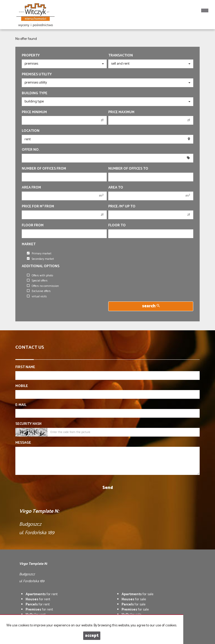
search (151, 306)
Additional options (41, 266)
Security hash (28, 424)
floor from (33, 226)
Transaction (121, 56)
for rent (42, 594)
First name (25, 367)
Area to (116, 188)
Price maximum (121, 112)
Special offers (37, 281)
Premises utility (37, 75)
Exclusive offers (39, 291)
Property (31, 56)
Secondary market (40, 259)
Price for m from (38, 207)
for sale (137, 594)
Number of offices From (44, 169)
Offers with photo (40, 276)
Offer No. (31, 150)
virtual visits (37, 297)
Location (31, 131)
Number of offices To (128, 169)
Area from (31, 188)
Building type (35, 93)
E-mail (21, 405)
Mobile (22, 386)
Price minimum (34, 112)
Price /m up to (122, 207)
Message (23, 443)
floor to (117, 226)
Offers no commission (43, 286)
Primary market (39, 254)
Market (29, 244)
